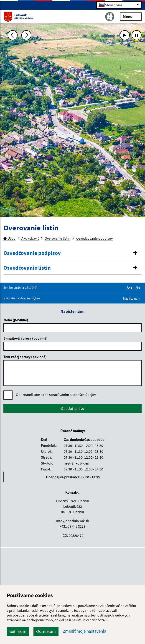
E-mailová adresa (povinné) (25, 338)
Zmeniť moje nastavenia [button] (85, 631)
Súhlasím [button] (18, 631)
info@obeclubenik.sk (73, 521)
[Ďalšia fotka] (26, 35)
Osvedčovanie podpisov (94, 238)
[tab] (72, 253)
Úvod (9, 238)
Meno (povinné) (16, 320)
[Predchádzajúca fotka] (13, 35)
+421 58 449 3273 (72, 526)
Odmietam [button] (46, 631)
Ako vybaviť (30, 238)
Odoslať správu (73, 408)
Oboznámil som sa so (56, 395)
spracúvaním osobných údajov (72, 395)
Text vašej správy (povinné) (25, 357)
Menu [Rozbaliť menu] (131, 16)
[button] (72, 253)
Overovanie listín (57, 238)
